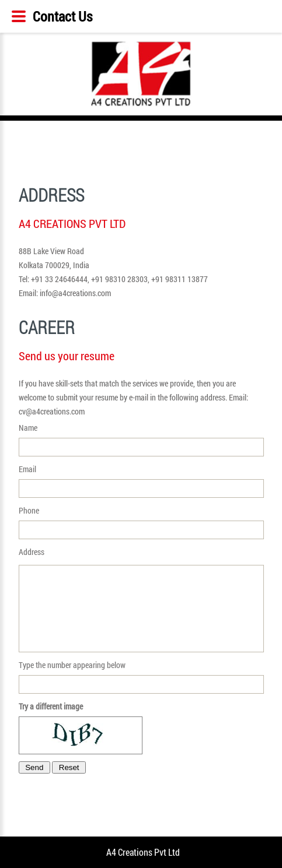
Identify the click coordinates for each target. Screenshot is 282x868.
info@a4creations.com (75, 293)
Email (141, 481)
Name (141, 439)
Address (141, 599)
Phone (141, 522)
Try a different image (51, 706)
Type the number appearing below (141, 677)
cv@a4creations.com (52, 411)
